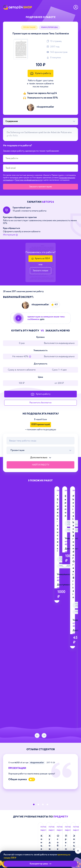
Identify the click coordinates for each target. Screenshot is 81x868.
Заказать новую (40, 271)
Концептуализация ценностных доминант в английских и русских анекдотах (40, 643)
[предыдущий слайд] (37, 542)
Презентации (29, 27)
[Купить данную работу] (41, 318)
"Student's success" (30, 496)
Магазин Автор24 (12, 778)
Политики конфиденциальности (28, 180)
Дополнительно (39, 458)
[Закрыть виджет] (78, 851)
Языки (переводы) (49, 27)
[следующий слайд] (44, 542)
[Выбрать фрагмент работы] (40, 121)
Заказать (40, 187)
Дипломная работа (31, 658)
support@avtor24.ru (41, 802)
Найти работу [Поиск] (41, 465)
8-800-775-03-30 (40, 787)
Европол (75, 496)
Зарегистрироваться (65, 751)
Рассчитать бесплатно (40, 403)
